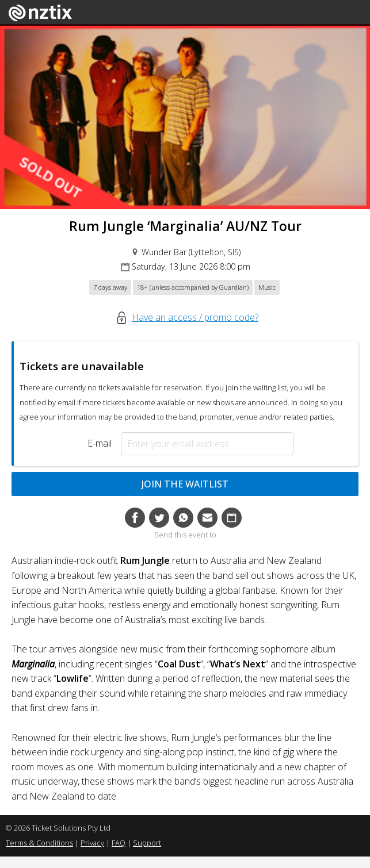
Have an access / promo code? (195, 317)
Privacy (92, 843)
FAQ (119, 843)
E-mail (100, 443)
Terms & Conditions (39, 843)
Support (147, 843)
